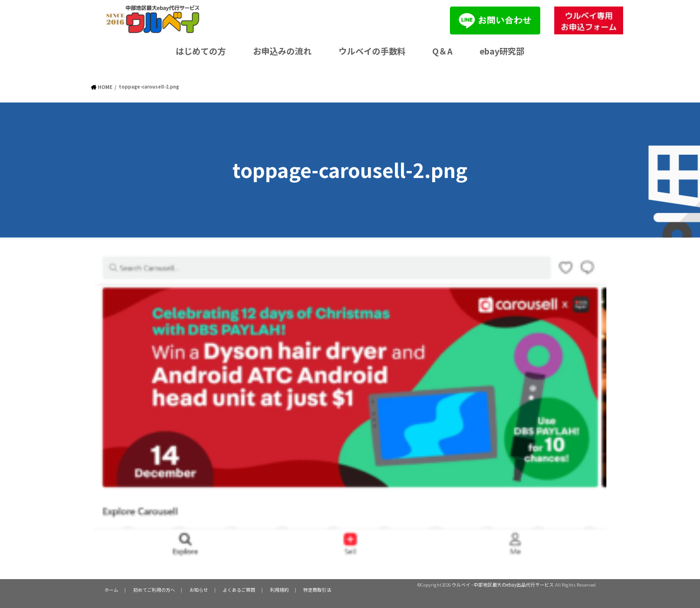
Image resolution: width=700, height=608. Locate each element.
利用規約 (268, 589)
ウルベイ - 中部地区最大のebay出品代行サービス (503, 584)
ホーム (110, 589)
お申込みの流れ (282, 51)
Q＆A (442, 51)
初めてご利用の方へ (150, 589)
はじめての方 (201, 51)
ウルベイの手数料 (372, 51)
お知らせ (192, 589)
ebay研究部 (502, 51)
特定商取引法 (303, 589)
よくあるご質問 (230, 589)
